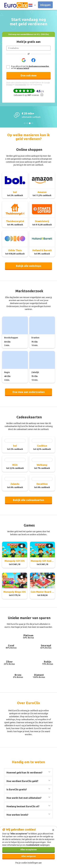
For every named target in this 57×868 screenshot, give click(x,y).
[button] (31, 5)
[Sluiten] (53, 830)
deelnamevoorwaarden (39, 66)
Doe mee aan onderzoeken (29, 392)
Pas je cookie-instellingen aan (29, 863)
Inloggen (45, 5)
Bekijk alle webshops (29, 266)
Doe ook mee (29, 75)
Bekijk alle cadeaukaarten (28, 500)
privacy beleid (23, 68)
